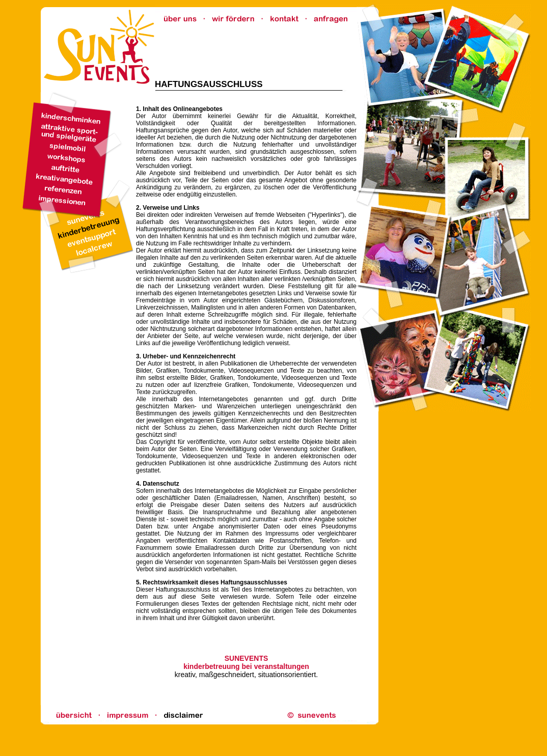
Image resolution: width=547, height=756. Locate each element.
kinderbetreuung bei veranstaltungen (246, 666)
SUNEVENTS (247, 658)
